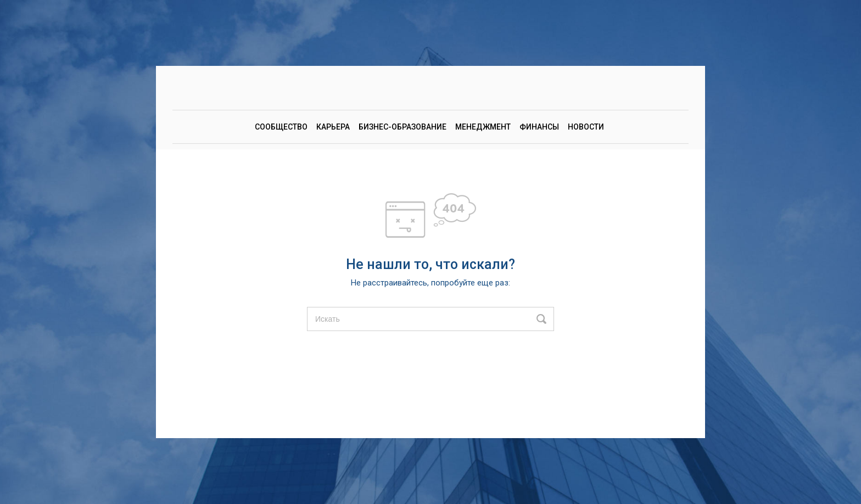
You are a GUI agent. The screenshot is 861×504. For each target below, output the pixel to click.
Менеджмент (483, 127)
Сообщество (281, 127)
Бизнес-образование (402, 127)
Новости (586, 127)
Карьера (333, 127)
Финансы (539, 127)
